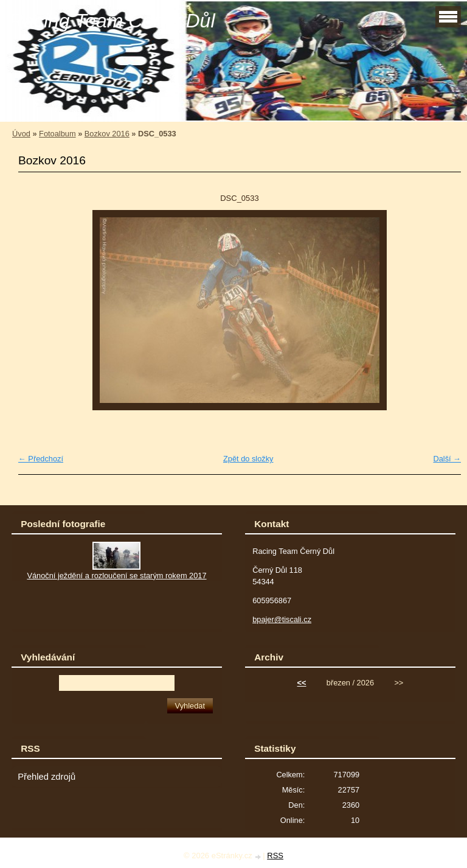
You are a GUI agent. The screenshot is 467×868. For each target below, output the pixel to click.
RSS (275, 856)
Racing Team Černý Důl (112, 21)
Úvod (21, 134)
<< (302, 683)
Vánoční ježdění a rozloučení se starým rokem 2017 (116, 576)
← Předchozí (41, 459)
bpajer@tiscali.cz (282, 619)
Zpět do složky (248, 459)
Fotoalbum (57, 134)
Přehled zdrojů (47, 777)
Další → (447, 459)
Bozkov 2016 (107, 134)
